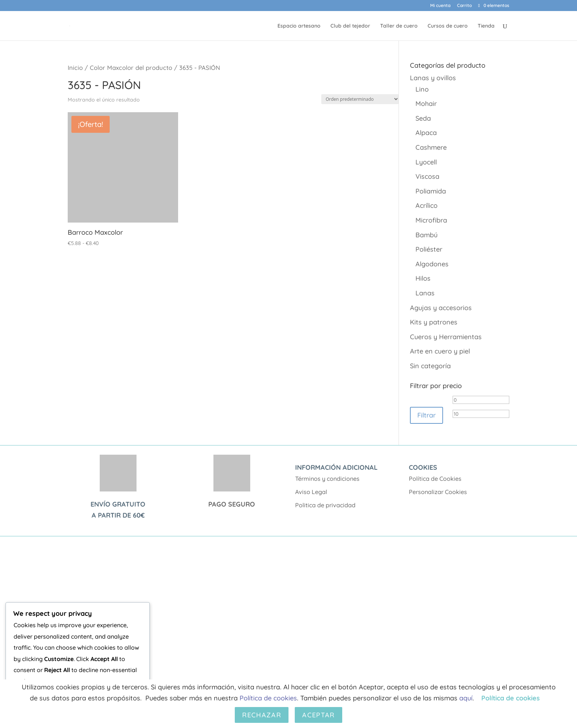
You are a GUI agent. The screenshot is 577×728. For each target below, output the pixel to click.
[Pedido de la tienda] (360, 99)
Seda (423, 118)
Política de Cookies (435, 479)
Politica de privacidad (325, 505)
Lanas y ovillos (433, 78)
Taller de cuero (399, 26)
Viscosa (427, 176)
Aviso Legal (311, 492)
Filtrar (426, 415)
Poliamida (431, 191)
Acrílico (426, 205)
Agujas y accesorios (441, 308)
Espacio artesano (299, 26)
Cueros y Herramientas (446, 337)
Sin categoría (430, 366)
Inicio (75, 68)
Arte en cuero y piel (440, 351)
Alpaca (426, 133)
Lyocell (426, 162)
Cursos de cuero (448, 26)
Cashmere (431, 147)
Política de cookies (268, 698)
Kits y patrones (434, 322)
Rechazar (262, 715)
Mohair (426, 104)
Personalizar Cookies (438, 492)
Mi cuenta (440, 6)
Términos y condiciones (327, 479)
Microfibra (431, 220)
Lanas (425, 293)
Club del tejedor (350, 26)
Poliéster (429, 249)
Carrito (464, 6)
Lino (422, 89)
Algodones (432, 264)
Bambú (426, 235)
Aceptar (318, 715)
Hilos (423, 278)
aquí (466, 698)
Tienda (486, 26)
